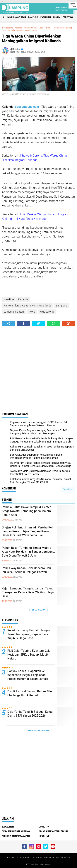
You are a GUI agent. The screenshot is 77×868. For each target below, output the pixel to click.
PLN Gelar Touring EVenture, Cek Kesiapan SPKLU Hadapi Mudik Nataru (29, 655)
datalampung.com (27, 107)
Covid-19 (44, 827)
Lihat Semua (39, 610)
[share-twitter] (38, 323)
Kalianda (19, 28)
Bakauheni (8, 827)
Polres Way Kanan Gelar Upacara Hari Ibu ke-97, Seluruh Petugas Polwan (26, 570)
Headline (9, 28)
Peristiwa (68, 17)
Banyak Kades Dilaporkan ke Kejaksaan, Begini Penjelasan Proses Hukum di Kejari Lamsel (28, 675)
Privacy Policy (63, 858)
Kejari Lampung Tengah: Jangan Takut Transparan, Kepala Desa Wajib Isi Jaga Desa (28, 592)
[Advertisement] (38, 367)
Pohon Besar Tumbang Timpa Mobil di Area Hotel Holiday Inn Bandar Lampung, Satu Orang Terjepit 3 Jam (28, 552)
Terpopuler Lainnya (39, 731)
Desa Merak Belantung (16, 831)
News (22, 30)
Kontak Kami (24, 858)
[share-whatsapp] (53, 323)
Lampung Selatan (16, 17)
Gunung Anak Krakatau (16, 836)
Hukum (57, 17)
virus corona (32, 30)
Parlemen (46, 17)
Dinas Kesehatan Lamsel (53, 831)
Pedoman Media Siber (43, 858)
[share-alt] (8, 323)
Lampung (33, 17)
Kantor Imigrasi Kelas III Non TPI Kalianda (43, 28)
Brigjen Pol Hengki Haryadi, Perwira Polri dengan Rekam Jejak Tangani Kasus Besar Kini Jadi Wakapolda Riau (28, 531)
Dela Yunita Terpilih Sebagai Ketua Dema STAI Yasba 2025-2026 (30, 714)
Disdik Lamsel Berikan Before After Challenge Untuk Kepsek (30, 693)
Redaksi (11, 858)
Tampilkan (68, 489)
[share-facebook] (23, 323)
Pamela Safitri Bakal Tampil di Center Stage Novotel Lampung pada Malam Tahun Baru (26, 511)
